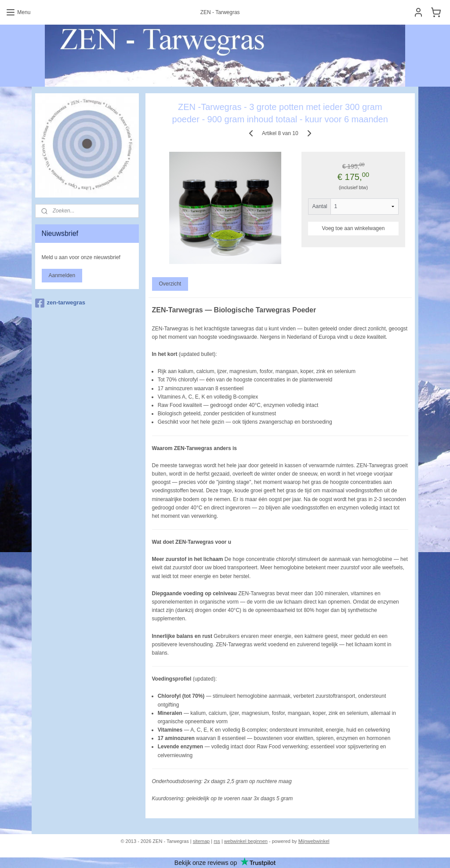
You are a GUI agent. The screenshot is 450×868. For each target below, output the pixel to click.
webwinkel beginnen (246, 841)
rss (217, 841)
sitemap (201, 841)
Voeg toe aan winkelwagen (354, 228)
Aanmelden (62, 275)
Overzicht (170, 284)
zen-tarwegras (60, 303)
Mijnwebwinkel (314, 841)
